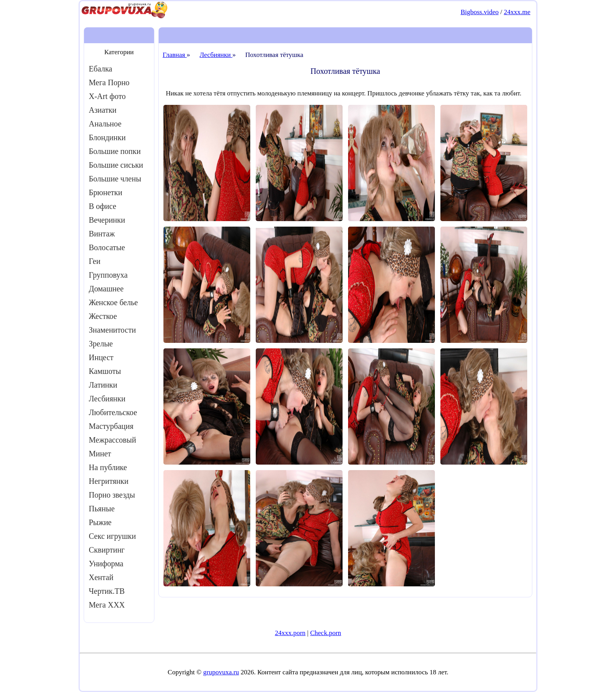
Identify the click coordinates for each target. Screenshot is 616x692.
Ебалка (101, 69)
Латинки (103, 385)
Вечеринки (107, 220)
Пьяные (102, 509)
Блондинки (107, 137)
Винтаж (102, 234)
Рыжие (100, 522)
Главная (175, 55)
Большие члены (115, 179)
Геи (95, 261)
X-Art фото (107, 96)
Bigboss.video (479, 12)
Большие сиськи (116, 165)
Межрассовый (112, 440)
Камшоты (105, 371)
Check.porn (325, 633)
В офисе (103, 206)
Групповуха (108, 275)
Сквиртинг (107, 550)
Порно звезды (112, 495)
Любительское (113, 412)
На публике (108, 467)
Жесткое (103, 316)
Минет (100, 454)
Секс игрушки (112, 536)
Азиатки (103, 110)
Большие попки (115, 151)
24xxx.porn (290, 633)
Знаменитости (112, 330)
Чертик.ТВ (107, 591)
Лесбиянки (107, 399)
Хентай (101, 577)
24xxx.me (517, 12)
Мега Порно (109, 82)
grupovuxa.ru (221, 672)
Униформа (106, 564)
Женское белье (113, 302)
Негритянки (109, 481)
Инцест (101, 357)
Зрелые (101, 344)
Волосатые (107, 247)
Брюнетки (105, 192)
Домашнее (106, 289)
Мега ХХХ (107, 605)
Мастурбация (111, 426)
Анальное (105, 124)
